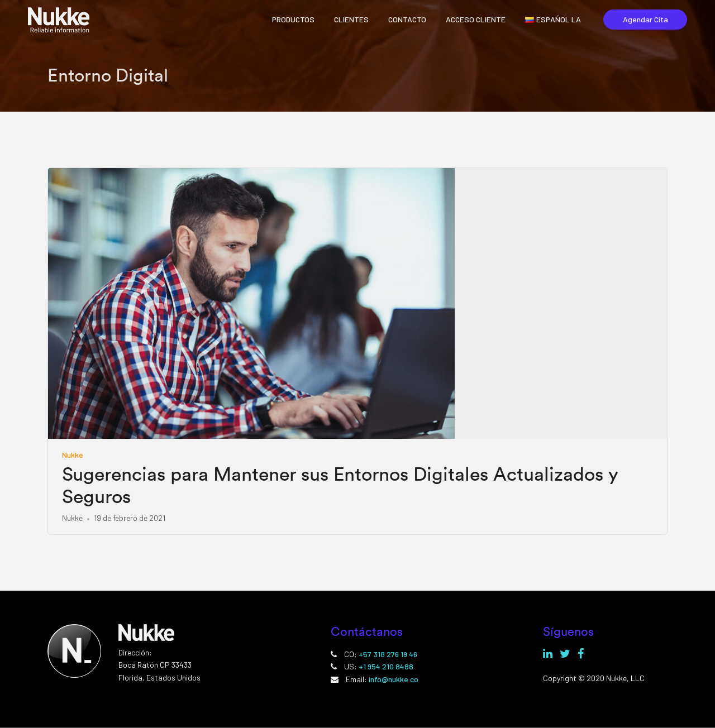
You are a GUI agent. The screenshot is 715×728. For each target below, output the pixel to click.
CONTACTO (407, 19)
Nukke (73, 455)
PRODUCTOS (293, 19)
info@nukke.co (394, 679)
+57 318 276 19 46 (388, 654)
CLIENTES (351, 19)
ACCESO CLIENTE (476, 19)
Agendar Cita (645, 19)
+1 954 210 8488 (386, 666)
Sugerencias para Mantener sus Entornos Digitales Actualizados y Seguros (340, 486)
